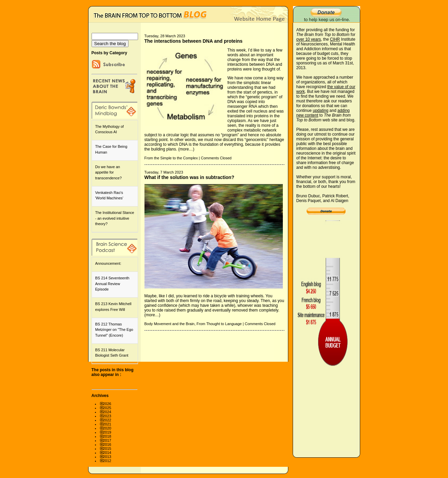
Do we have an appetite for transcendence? (109, 172)
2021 (107, 424)
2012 (107, 461)
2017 (107, 440)
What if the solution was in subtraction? (189, 177)
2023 (107, 416)
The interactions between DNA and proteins (194, 41)
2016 (107, 444)
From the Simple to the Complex (171, 158)
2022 (107, 420)
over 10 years (309, 39)
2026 (107, 404)
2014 (107, 453)
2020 (107, 428)
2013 (107, 457)
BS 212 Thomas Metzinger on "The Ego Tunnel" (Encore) (114, 330)
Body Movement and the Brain (170, 324)
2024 (107, 412)
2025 (107, 408)
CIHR (335, 39)
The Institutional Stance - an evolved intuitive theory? (115, 218)
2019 (107, 432)
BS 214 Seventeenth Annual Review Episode (112, 284)
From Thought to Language (219, 324)
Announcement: (108, 263)
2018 (107, 436)
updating (320, 111)
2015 (107, 449)
